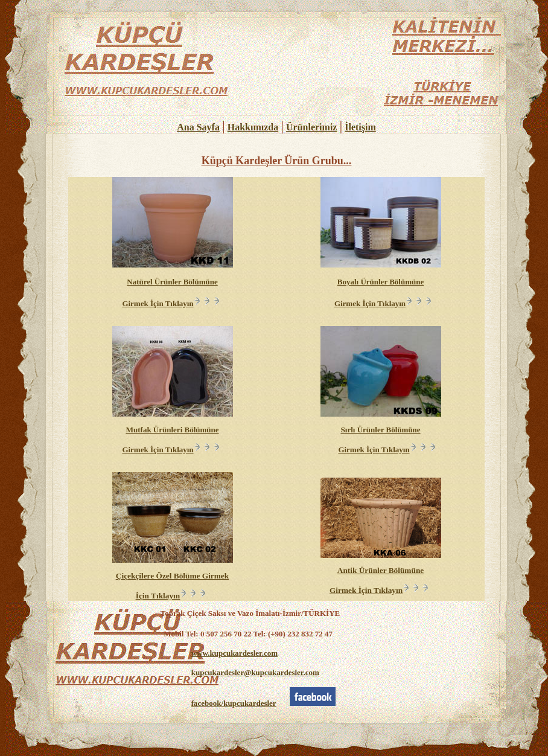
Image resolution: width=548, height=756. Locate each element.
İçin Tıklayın (172, 596)
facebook (234, 703)
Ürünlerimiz (311, 127)
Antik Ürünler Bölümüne (381, 570)
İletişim (360, 127)
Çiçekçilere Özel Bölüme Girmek (172, 576)
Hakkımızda (253, 127)
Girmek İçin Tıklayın (172, 303)
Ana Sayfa (198, 127)
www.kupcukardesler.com (234, 653)
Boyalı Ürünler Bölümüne (381, 282)
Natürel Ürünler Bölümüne (172, 282)
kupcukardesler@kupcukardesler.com (255, 672)
